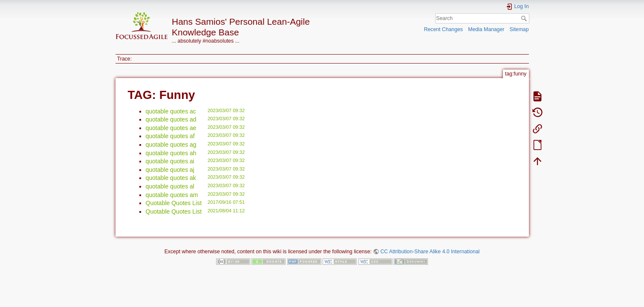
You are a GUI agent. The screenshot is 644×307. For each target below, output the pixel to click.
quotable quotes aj (170, 170)
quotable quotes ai (170, 161)
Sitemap (519, 29)
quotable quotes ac (171, 111)
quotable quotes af (170, 136)
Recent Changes (443, 29)
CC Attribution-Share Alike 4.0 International (430, 252)
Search (525, 18)
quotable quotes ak (171, 178)
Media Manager (486, 29)
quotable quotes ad (171, 119)
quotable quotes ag (171, 145)
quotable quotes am (172, 195)
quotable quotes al (170, 186)
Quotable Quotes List (174, 203)
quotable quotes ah (171, 153)
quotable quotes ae (171, 128)
